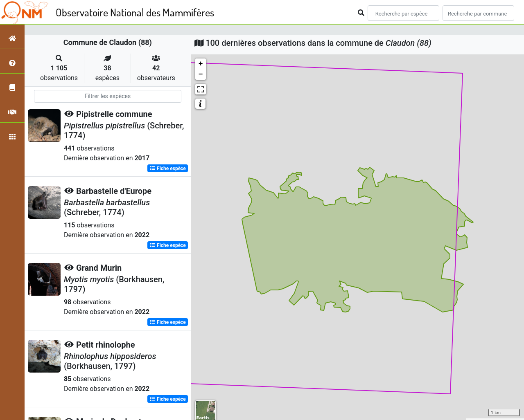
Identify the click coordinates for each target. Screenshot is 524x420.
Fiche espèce (168, 168)
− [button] (201, 74)
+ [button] (201, 64)
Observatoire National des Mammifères (135, 12)
